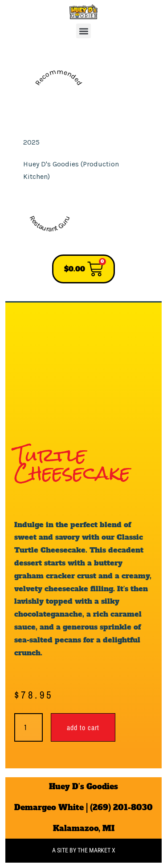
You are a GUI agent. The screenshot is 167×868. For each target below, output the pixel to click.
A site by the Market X (84, 850)
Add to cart (83, 727)
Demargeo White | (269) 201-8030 (83, 807)
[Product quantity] (29, 727)
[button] (83, 31)
